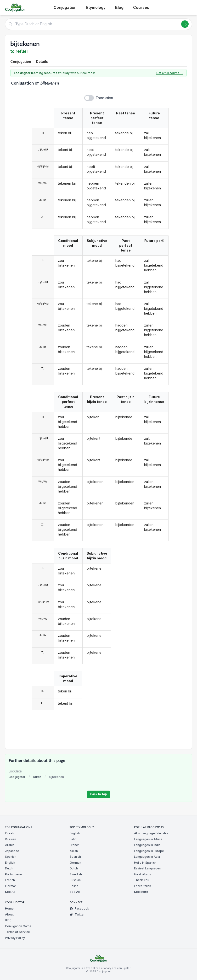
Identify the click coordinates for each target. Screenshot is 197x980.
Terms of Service (17, 932)
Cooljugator (17, 777)
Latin (73, 839)
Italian (74, 851)
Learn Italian (143, 886)
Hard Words (143, 874)
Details (42, 62)
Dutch (37, 777)
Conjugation (65, 7)
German (11, 886)
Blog (119, 7)
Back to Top (98, 794)
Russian (11, 839)
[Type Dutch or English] (98, 24)
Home (9, 908)
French (10, 880)
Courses (141, 7)
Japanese (12, 851)
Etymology (96, 7)
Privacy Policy (15, 938)
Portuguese (13, 874)
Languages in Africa (148, 839)
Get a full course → (170, 73)
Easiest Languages (147, 868)
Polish (74, 886)
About (9, 914)
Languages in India (147, 845)
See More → (143, 892)
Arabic (10, 845)
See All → (12, 892)
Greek (10, 833)
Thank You (142, 880)
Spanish (11, 857)
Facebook (79, 908)
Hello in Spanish (145, 863)
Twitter (77, 914)
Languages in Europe (149, 851)
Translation (104, 98)
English (10, 863)
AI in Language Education (152, 833)
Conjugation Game (18, 926)
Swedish (76, 874)
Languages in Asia (147, 857)
